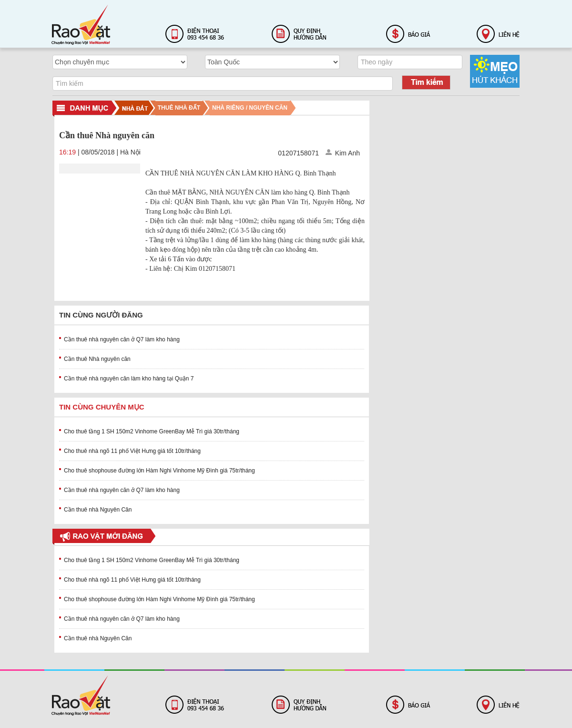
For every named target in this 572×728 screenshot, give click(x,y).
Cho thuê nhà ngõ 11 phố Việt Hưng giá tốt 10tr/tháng (132, 451)
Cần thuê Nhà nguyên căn (97, 359)
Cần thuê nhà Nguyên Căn (98, 510)
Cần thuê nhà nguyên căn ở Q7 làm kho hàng (122, 339)
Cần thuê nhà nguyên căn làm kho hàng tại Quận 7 (129, 379)
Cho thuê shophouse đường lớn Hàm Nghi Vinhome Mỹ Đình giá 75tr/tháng (159, 471)
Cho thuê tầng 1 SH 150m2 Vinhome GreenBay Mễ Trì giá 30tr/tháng (152, 431)
